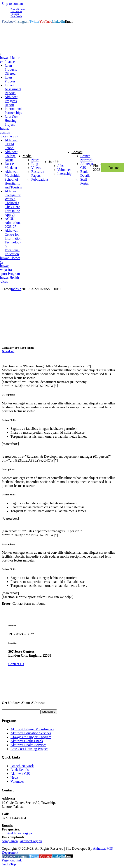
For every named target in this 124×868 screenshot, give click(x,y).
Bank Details (20, 770)
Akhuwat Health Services (28, 745)
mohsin (16, 289)
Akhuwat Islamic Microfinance (32, 729)
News (14, 778)
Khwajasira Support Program (31, 737)
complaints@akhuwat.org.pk (22, 841)
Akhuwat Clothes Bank (27, 741)
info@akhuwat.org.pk (17, 833)
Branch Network (22, 766)
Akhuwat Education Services (31, 733)
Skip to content (12, 4)
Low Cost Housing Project (29, 749)
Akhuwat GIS (20, 774)
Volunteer (17, 782)
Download (8, 351)
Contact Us (16, 664)
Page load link (12, 860)
